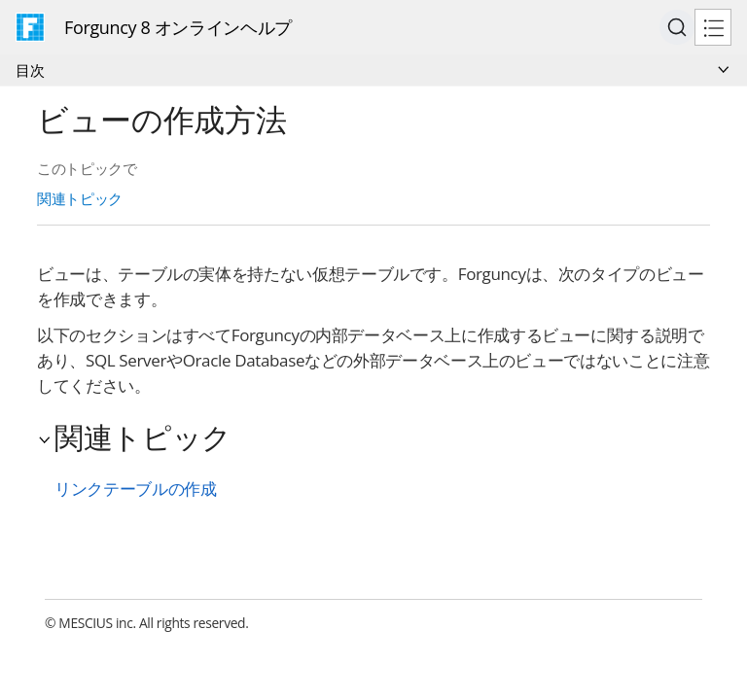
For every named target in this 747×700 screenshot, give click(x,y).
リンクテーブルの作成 (135, 489)
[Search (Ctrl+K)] (677, 27)
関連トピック (80, 198)
